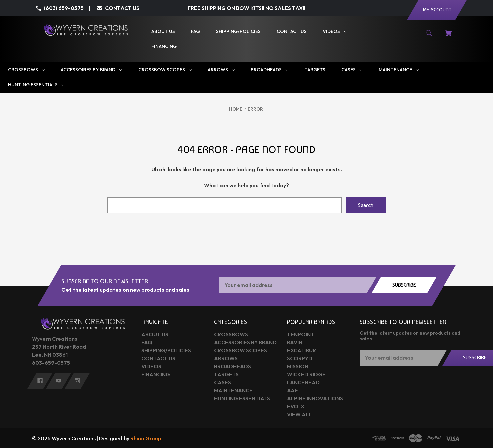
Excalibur (302, 350)
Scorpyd (300, 358)
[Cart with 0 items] (448, 36)
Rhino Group (146, 438)
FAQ (147, 342)
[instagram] (77, 381)
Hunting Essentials (242, 398)
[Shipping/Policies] (238, 32)
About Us (155, 334)
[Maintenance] (399, 70)
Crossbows (231, 334)
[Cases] (352, 70)
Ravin (295, 342)
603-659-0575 (51, 363)
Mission (298, 366)
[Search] (429, 36)
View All (299, 414)
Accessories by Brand (245, 342)
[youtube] (59, 381)
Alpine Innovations (315, 398)
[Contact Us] (292, 32)
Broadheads (232, 366)
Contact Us (158, 358)
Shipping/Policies (166, 350)
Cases (222, 382)
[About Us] (163, 32)
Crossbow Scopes (240, 350)
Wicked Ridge (306, 374)
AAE (293, 390)
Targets (226, 374)
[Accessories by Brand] (91, 70)
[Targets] (315, 70)
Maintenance (233, 390)
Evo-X (296, 406)
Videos (151, 366)
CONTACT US (122, 8)
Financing (156, 374)
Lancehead (303, 382)
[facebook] (40, 381)
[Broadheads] (270, 70)
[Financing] (164, 47)
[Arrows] (221, 70)
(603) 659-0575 (64, 8)
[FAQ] (195, 32)
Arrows (226, 358)
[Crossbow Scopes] (165, 70)
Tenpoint (301, 334)
